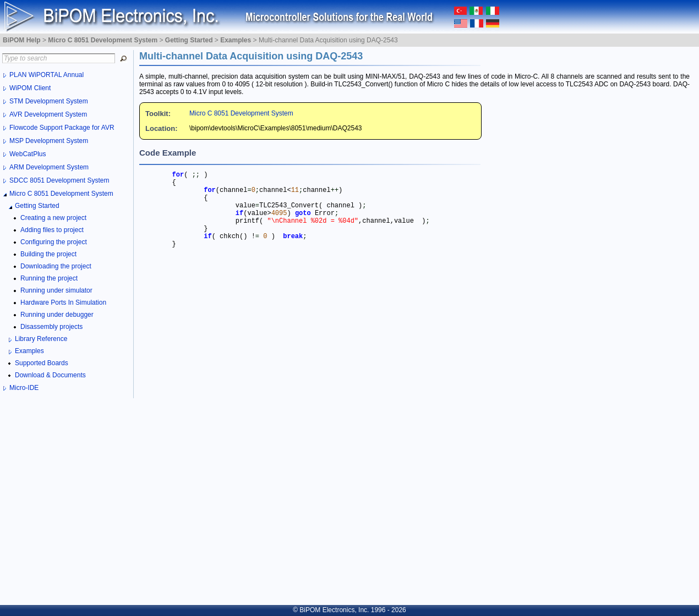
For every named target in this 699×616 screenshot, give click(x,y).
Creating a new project (53, 218)
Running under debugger (57, 315)
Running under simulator (56, 290)
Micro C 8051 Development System (241, 113)
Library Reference (41, 339)
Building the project (48, 254)
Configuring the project (54, 242)
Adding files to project (52, 230)
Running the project (49, 278)
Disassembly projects (51, 327)
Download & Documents (50, 375)
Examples (29, 351)
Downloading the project (56, 266)
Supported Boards (42, 363)
